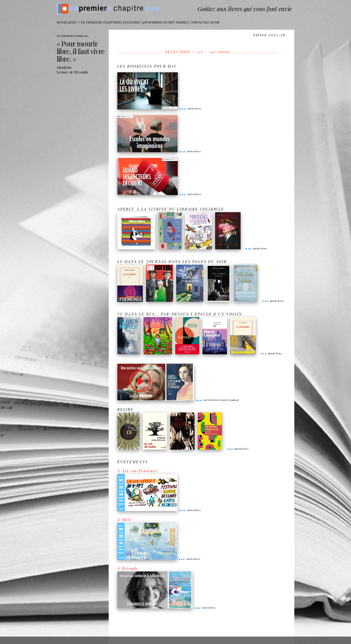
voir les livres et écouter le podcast (217, 400)
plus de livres (256, 248)
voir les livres (190, 108)
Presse (181, 22)
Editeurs (131, 22)
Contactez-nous (205, 22)
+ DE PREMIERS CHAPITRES (99, 22)
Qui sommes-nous (157, 22)
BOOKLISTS (66, 22)
